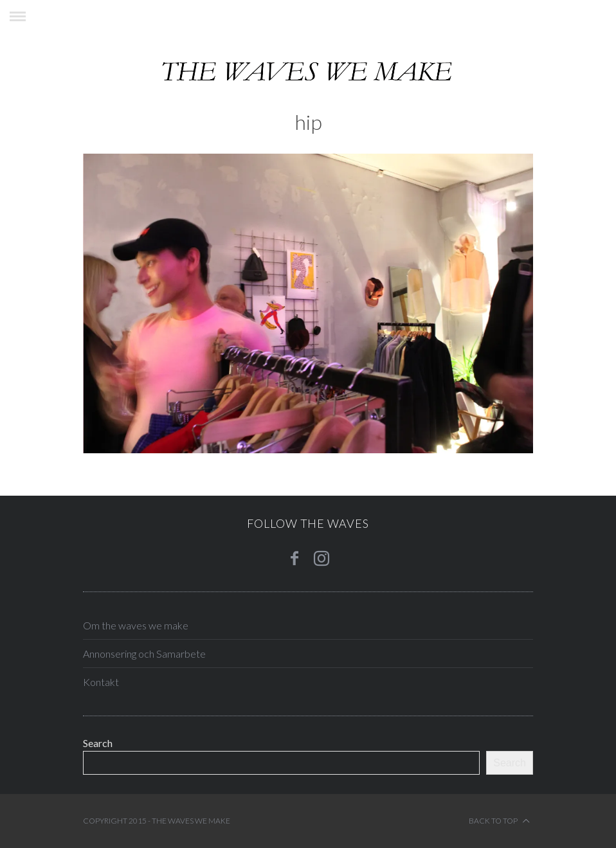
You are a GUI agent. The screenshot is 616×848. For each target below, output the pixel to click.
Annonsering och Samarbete (144, 654)
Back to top (499, 821)
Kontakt (101, 682)
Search (98, 743)
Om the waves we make (136, 625)
